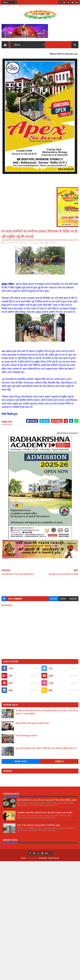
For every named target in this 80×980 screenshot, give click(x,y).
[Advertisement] (40, 586)
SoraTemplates (32, 858)
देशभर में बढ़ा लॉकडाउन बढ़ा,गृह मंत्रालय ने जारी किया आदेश (39, 825)
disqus (63, 599)
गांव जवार (52, 242)
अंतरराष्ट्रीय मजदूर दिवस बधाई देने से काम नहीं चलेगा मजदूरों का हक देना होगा (45, 812)
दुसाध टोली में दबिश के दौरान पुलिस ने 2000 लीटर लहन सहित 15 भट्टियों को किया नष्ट (46, 748)
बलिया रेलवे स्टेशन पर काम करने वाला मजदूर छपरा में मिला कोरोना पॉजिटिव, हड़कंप (47, 800)
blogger (54, 599)
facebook (73, 599)
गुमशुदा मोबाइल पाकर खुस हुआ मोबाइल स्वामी (32, 723)
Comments (59, 761)
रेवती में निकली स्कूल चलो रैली (26, 736)
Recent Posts (21, 761)
